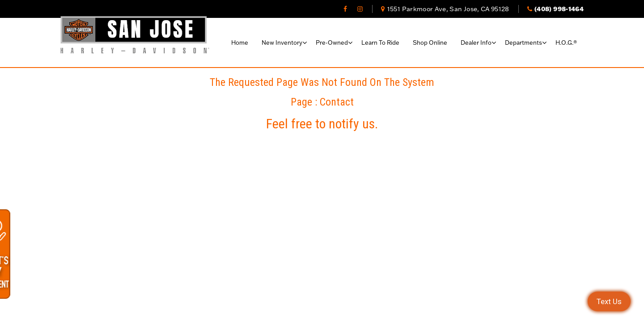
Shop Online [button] (430, 42)
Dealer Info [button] (476, 42)
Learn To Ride (380, 42)
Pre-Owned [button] (332, 42)
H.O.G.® (566, 42)
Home (240, 42)
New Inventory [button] (282, 42)
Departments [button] (523, 42)
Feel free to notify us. (322, 124)
